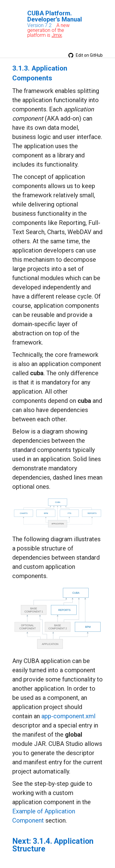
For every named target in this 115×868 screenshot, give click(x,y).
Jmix (57, 35)
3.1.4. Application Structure (53, 845)
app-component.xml (68, 716)
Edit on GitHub (86, 55)
